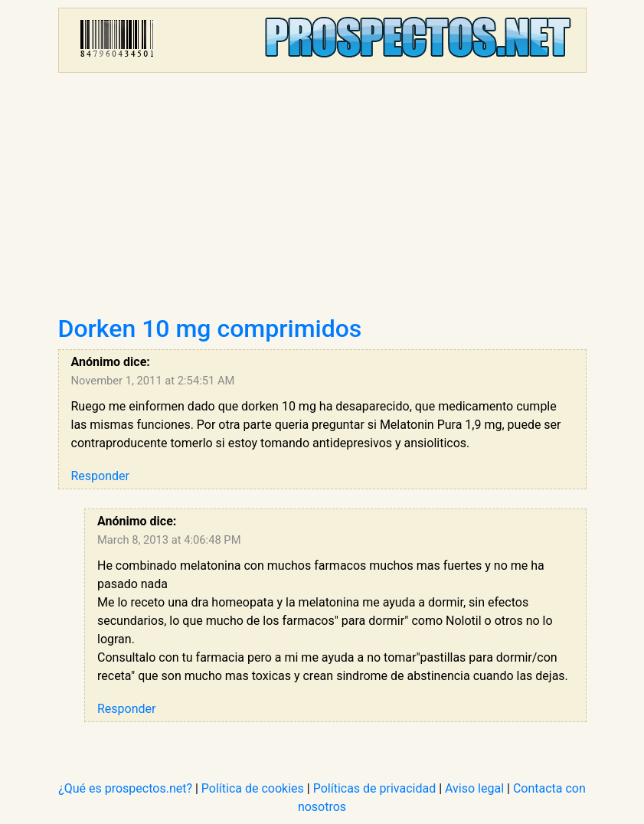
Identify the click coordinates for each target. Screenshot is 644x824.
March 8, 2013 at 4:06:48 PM (169, 540)
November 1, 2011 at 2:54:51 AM (153, 381)
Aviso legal (474, 788)
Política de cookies (253, 788)
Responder (100, 476)
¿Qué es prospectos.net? (125, 788)
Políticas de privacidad (375, 788)
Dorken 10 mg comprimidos (210, 329)
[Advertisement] (322, 199)
